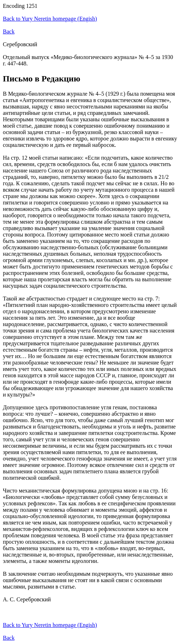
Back (9, 31)
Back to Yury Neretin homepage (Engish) (50, 19)
